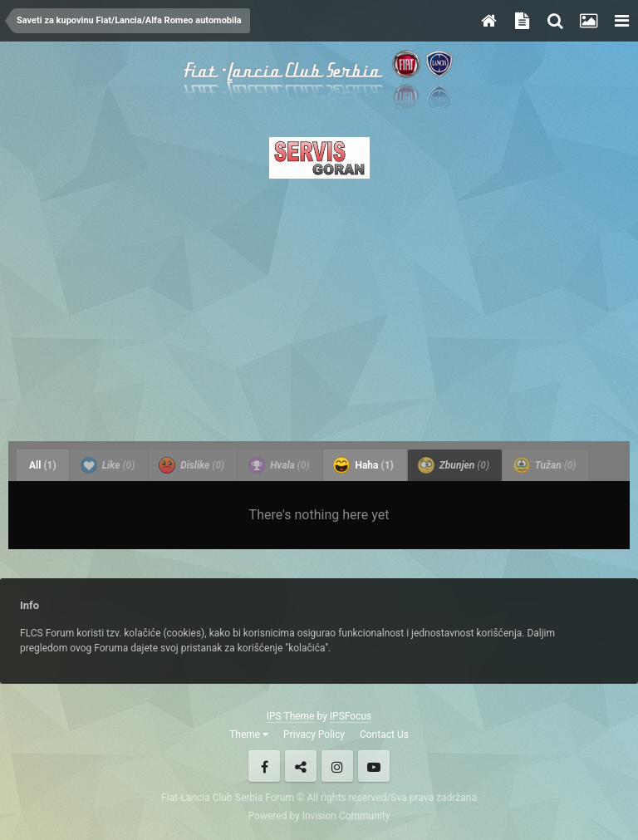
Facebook (264, 766)
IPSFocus (351, 716)
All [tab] (43, 465)
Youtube (374, 766)
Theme (249, 734)
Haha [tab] (363, 465)
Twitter (301, 766)
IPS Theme (291, 716)
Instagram (337, 766)
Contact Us (384, 734)
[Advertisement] (319, 305)
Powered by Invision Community (319, 816)
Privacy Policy (314, 734)
